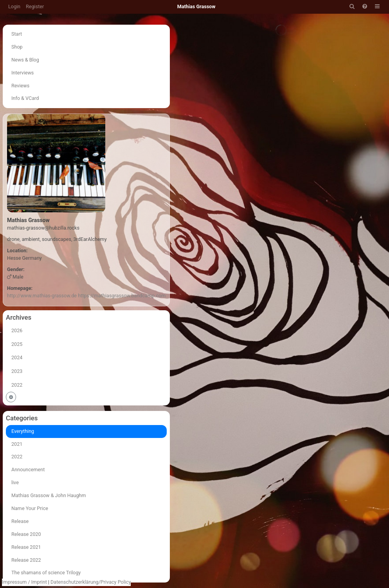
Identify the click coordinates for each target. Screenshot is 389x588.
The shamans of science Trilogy (46, 573)
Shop (17, 47)
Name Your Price (30, 508)
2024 (17, 357)
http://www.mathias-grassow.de (42, 296)
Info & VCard (25, 98)
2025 (17, 344)
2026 (17, 330)
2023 (17, 371)
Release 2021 (26, 547)
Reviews (20, 86)
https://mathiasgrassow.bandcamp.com (122, 296)
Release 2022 (26, 560)
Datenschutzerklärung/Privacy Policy (91, 582)
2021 (17, 444)
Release (20, 521)
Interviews (23, 73)
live (15, 482)
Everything (23, 431)
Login (14, 6)
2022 (17, 385)
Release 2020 (26, 534)
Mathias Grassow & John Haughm (49, 495)
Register (35, 6)
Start (17, 34)
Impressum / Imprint (24, 582)
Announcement (28, 469)
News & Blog (25, 60)
